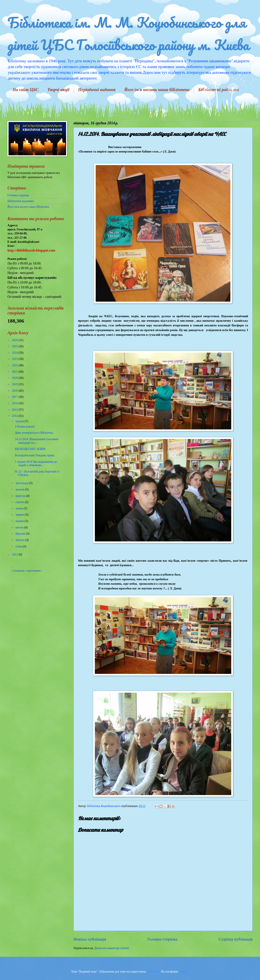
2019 (15, 384)
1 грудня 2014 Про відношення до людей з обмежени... (36, 464)
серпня (20, 502)
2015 (15, 410)
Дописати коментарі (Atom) (112, 948)
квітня (20, 527)
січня (19, 546)
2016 (15, 403)
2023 (15, 359)
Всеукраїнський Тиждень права (34, 455)
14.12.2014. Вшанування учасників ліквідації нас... (36, 441)
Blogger (183, 972)
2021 (15, 372)
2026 (15, 340)
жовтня (20, 489)
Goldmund (153, 972)
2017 (15, 397)
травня (20, 521)
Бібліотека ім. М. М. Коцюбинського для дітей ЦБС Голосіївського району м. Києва (128, 33)
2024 (15, 353)
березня (21, 534)
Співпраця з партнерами (27, 571)
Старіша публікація (236, 939)
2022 (15, 365)
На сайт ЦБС (26, 90)
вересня (21, 496)
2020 (15, 378)
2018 (15, 391)
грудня (20, 421)
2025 (15, 346)
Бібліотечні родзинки (21, 201)
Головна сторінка (162, 939)
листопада (22, 483)
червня (20, 515)
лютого (20, 540)
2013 (15, 555)
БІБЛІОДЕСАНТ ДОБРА (30, 449)
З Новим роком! (25, 427)
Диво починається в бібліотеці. (34, 433)
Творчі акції (58, 90)
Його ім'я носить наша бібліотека (157, 90)
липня (20, 508)
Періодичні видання (97, 90)
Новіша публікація (90, 939)
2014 (15, 416)
